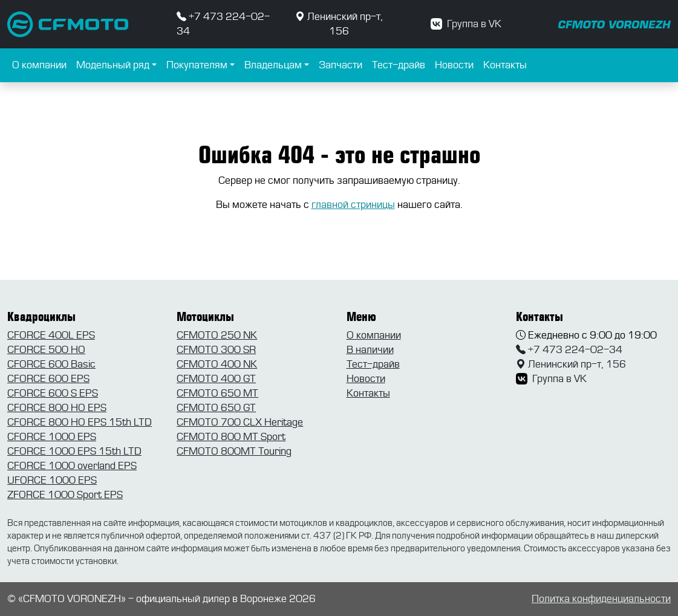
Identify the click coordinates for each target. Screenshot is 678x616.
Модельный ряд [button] (113, 65)
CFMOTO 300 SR (216, 350)
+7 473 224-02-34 (569, 350)
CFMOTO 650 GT (216, 408)
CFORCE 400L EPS (51, 335)
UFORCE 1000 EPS (52, 480)
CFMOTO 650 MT (217, 393)
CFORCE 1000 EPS (52, 437)
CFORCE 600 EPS (48, 379)
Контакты (505, 65)
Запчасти (341, 65)
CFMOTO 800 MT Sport (231, 437)
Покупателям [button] (197, 65)
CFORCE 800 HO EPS (57, 408)
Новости (454, 65)
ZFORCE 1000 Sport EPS (65, 495)
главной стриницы (353, 205)
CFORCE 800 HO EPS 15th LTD (80, 422)
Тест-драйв (399, 65)
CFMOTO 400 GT (216, 379)
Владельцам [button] (273, 65)
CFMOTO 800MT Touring (234, 451)
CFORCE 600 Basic (51, 364)
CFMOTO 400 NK (217, 364)
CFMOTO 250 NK (217, 335)
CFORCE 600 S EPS (53, 393)
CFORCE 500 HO (46, 350)
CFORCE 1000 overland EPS (72, 466)
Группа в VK (466, 24)
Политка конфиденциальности (601, 599)
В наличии (370, 350)
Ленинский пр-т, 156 (571, 364)
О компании (39, 65)
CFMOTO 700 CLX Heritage (240, 422)
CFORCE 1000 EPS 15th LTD (74, 451)
